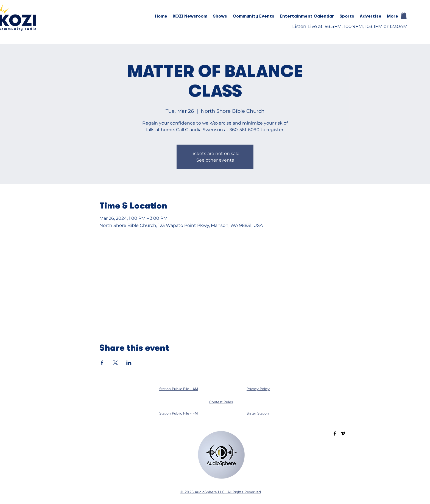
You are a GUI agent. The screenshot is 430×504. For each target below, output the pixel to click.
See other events (215, 160)
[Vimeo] (343, 433)
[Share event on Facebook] (102, 363)
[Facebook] (335, 433)
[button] (220, 16)
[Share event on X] (115, 363)
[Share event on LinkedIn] (129, 363)
